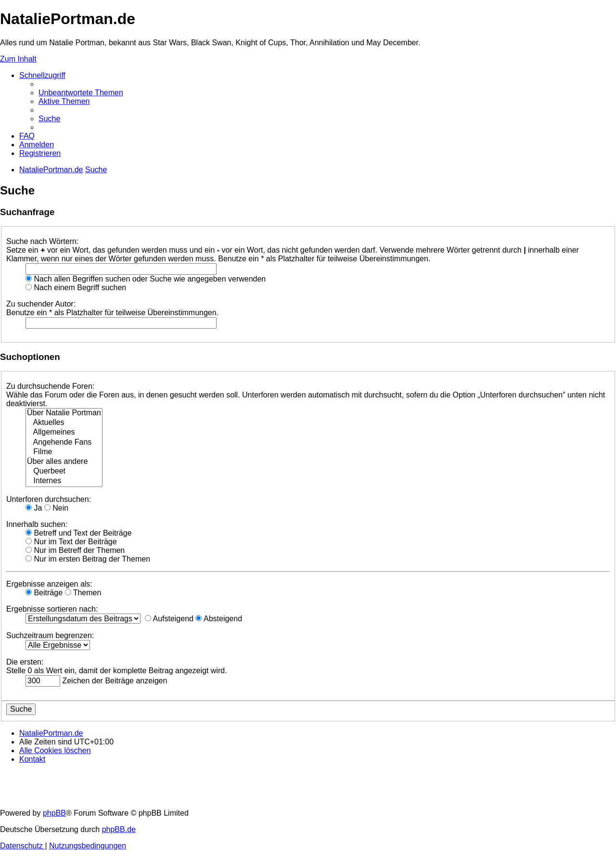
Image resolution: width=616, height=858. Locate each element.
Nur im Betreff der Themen (75, 550)
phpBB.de (119, 829)
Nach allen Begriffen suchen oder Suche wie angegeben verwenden (146, 279)
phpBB (54, 813)
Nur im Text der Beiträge (71, 542)
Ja (34, 508)
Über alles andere (64, 462)
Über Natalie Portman (64, 413)
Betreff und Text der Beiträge (79, 533)
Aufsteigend (169, 619)
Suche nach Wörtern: (42, 241)
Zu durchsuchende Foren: (50, 386)
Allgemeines (64, 433)
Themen (83, 593)
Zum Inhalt (18, 59)
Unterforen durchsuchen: (49, 499)
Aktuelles (64, 423)
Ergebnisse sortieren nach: (52, 609)
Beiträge (44, 593)
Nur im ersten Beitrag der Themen (88, 559)
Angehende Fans (64, 443)
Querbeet (64, 472)
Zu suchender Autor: (41, 304)
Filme (64, 452)
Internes (64, 481)
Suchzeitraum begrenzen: (50, 635)
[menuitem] (81, 93)
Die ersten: (25, 662)
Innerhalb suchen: (37, 524)
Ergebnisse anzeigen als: (49, 584)
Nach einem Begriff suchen (76, 288)
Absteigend (219, 619)
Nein (56, 508)
